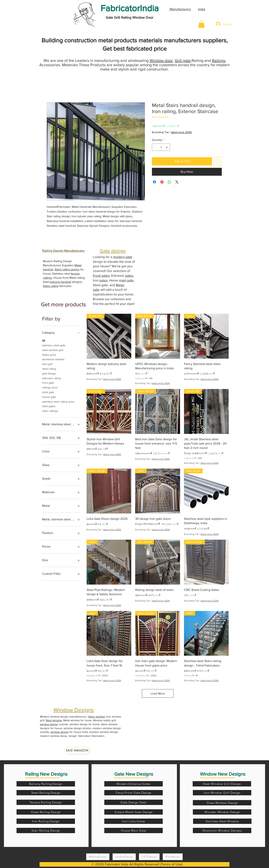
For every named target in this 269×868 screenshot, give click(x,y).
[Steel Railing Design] (46, 793)
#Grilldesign (173, 856)
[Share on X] (177, 182)
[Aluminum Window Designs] (222, 830)
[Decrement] (155, 147)
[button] (201, 24)
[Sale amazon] (77, 750)
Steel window (54, 720)
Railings (219, 60)
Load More (158, 693)
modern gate (123, 257)
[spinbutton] (161, 147)
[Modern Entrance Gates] (134, 784)
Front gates (101, 275)
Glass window (97, 717)
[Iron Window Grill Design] (222, 793)
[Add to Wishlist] (218, 161)
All (44, 340)
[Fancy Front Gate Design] (134, 793)
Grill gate (183, 60)
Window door (161, 60)
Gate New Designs (134, 774)
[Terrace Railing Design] (46, 802)
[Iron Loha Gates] (134, 821)
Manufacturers (180, 9)
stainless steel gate (54, 345)
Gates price (49, 354)
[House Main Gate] (134, 830)
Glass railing (51, 286)
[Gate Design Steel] (134, 802)
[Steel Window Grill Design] (222, 784)
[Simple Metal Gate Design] (134, 812)
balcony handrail (61, 282)
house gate (49, 397)
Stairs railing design (67, 269)
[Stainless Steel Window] (222, 821)
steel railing (49, 368)
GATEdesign (149, 856)
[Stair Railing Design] (46, 830)
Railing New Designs (46, 774)
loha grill (47, 364)
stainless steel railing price (58, 401)
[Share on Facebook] (154, 182)
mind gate (48, 392)
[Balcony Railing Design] (46, 784)
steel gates (49, 406)
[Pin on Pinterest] (162, 182)
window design (49, 724)
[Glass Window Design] (222, 803)
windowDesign (124, 856)
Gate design (113, 251)
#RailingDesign (98, 856)
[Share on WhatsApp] (169, 182)
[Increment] (167, 147)
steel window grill (53, 350)
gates (129, 275)
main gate (126, 280)
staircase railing (52, 378)
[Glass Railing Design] (46, 812)
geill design (49, 373)
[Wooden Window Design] (222, 812)
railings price (50, 387)
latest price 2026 (181, 132)
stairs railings (50, 411)
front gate (48, 382)
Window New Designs (223, 774)
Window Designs (74, 710)
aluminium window (53, 359)
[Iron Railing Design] (46, 821)
